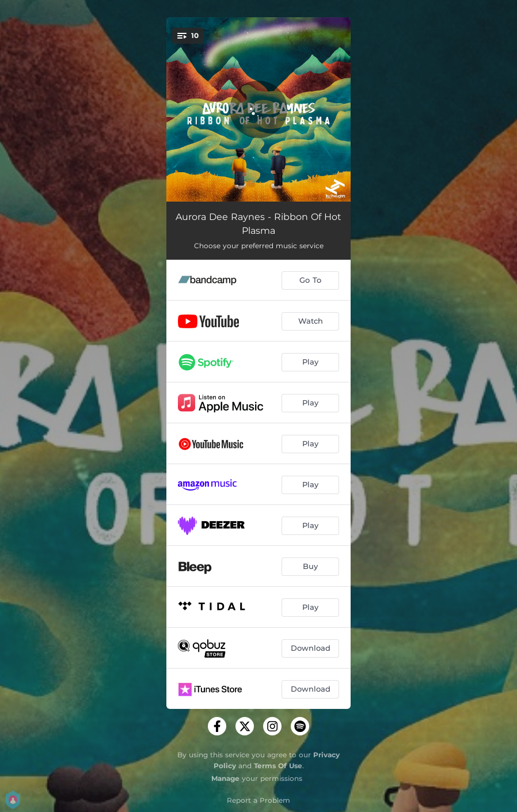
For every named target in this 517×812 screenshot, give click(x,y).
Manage (225, 778)
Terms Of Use (278, 766)
